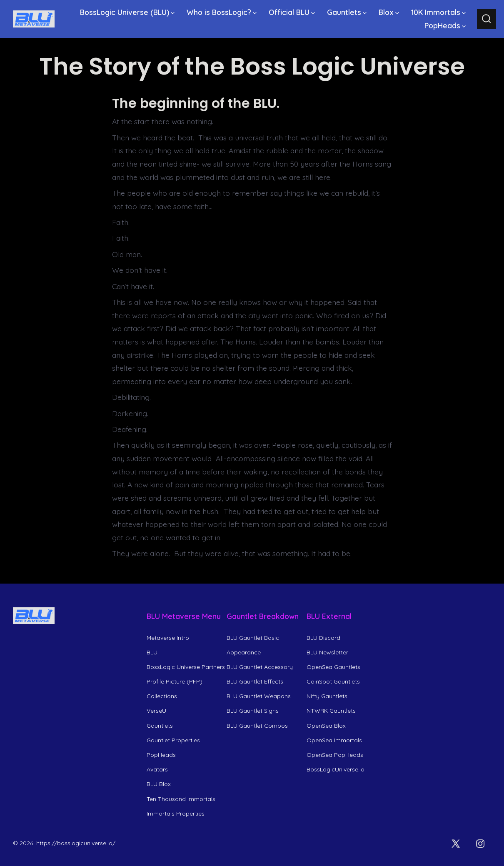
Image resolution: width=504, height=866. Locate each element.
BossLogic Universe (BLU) (127, 12)
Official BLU (292, 12)
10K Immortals (438, 12)
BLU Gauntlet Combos (257, 726)
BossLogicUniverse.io (336, 769)
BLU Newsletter (327, 652)
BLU (152, 652)
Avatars (157, 769)
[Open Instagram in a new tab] (480, 844)
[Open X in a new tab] (456, 844)
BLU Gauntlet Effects (255, 681)
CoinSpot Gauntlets (333, 681)
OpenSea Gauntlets (333, 667)
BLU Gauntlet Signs (253, 711)
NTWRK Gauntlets (331, 711)
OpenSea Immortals (334, 740)
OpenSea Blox (326, 726)
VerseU (156, 711)
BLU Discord (323, 638)
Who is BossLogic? (222, 12)
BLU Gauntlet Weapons (259, 696)
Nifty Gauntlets (327, 696)
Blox (389, 12)
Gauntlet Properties (173, 740)
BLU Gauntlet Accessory (260, 667)
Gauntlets (347, 12)
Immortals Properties (176, 814)
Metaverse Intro (168, 638)
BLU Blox (159, 784)
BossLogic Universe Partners (186, 667)
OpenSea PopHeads (335, 755)
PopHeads (445, 25)
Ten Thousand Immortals (181, 799)
